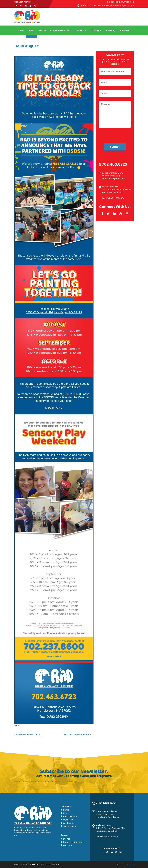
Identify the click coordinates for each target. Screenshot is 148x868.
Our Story (68, 820)
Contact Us (69, 823)
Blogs (66, 813)
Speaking (110, 30)
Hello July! (28, 735)
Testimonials (70, 826)
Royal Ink (130, 864)
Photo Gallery (70, 817)
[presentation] (115, 133)
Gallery (96, 30)
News (31, 30)
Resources (82, 30)
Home (21, 30)
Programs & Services (61, 30)
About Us (125, 30)
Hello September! (78, 735)
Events (43, 30)
